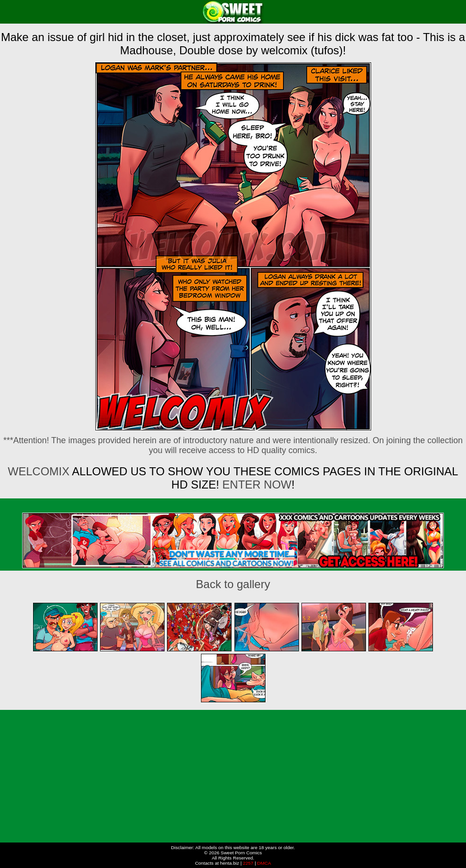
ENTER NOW (257, 485)
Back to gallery (233, 584)
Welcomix (39, 471)
